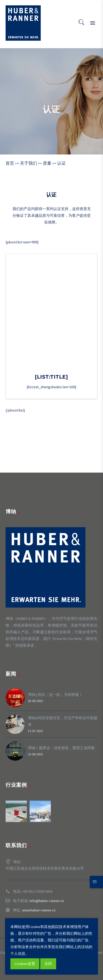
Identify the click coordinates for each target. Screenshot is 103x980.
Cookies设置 (25, 964)
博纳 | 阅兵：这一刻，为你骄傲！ (55, 695)
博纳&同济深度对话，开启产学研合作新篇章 (63, 721)
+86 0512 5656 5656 (37, 891)
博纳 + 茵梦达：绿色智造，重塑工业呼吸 (61, 748)
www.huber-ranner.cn (39, 910)
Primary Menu (93, 23)
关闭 (48, 964)
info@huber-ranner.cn (47, 901)
